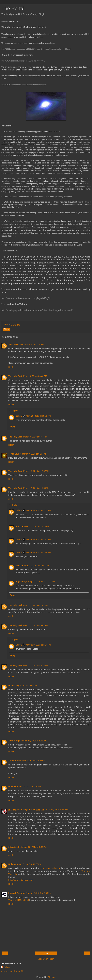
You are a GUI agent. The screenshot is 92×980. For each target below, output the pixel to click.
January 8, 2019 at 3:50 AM (39, 893)
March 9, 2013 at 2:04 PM (32, 344)
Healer (12, 686)
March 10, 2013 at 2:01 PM (38, 510)
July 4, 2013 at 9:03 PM (26, 686)
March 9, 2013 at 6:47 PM (35, 437)
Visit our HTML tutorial (19, 900)
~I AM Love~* (15, 454)
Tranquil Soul (15, 761)
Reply (11, 367)
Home (46, 953)
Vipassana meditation (50, 868)
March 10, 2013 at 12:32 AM (36, 471)
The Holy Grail (15, 376)
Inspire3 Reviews (17, 893)
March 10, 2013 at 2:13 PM (37, 526)
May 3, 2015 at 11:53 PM (30, 864)
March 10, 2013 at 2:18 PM (38, 552)
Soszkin (19, 526)
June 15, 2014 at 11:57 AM (58, 810)
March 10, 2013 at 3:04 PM (38, 645)
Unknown (13, 787)
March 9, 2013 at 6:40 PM (35, 376)
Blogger (52, 977)
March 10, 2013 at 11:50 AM (36, 488)
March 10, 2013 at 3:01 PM (36, 625)
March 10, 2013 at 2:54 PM (37, 566)
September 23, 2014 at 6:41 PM (32, 847)
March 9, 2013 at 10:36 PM (38, 416)
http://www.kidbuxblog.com (21, 880)
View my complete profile (12, 971)
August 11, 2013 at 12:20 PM (34, 741)
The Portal (13, 9)
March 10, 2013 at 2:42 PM (36, 605)
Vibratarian (14, 344)
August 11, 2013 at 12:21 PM (41, 582)
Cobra (19, 416)
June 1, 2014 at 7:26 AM (30, 787)
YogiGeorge (21, 582)
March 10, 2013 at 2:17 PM (38, 539)
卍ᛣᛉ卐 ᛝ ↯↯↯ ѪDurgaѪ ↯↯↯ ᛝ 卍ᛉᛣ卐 (27, 810)
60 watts (12, 847)
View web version (46, 959)
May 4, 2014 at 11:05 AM (34, 761)
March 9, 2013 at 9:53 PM (34, 454)
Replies (15, 411)
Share (6, 329)
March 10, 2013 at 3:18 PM (36, 665)
